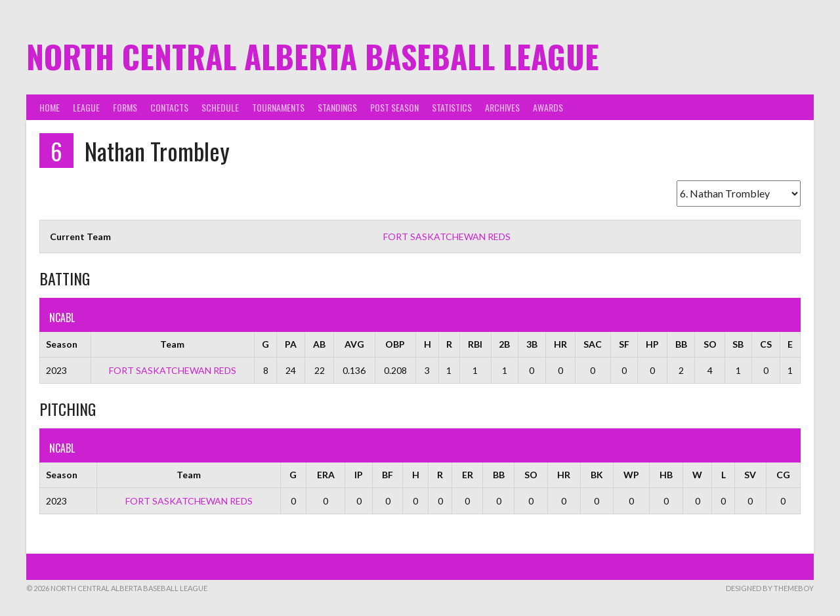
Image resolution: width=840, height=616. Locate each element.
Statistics (452, 107)
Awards (548, 107)
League (86, 107)
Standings (337, 107)
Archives (502, 107)
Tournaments (278, 107)
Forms (125, 107)
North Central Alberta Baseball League (313, 56)
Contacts (169, 107)
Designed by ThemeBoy (770, 588)
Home (50, 107)
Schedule (220, 107)
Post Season (394, 107)
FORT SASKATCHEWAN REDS (447, 236)
